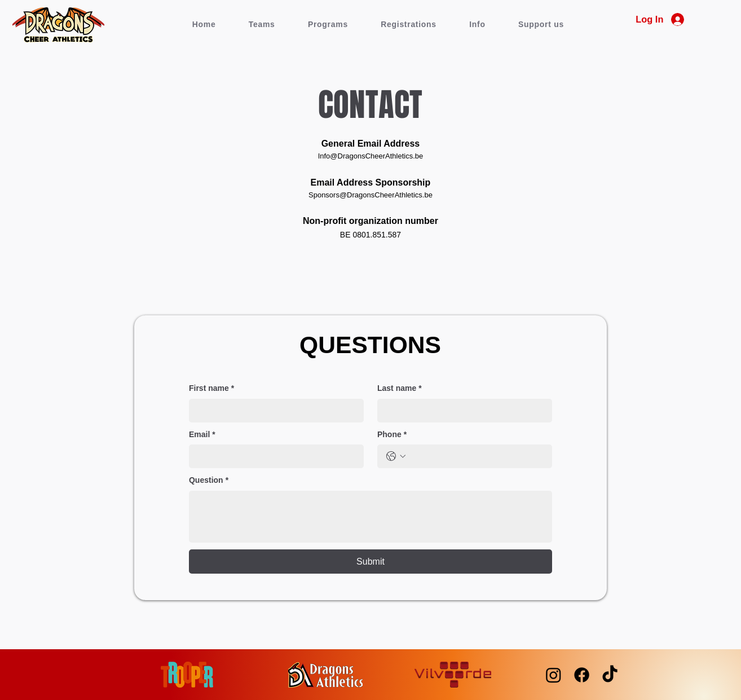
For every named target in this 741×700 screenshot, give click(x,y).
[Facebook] (582, 675)
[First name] (273, 411)
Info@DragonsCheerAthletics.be (371, 156)
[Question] (370, 517)
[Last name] (461, 411)
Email (202, 435)
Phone (392, 435)
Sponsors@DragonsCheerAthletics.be (370, 195)
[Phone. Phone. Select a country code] (396, 456)
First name (211, 389)
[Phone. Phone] (476, 456)
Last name (400, 389)
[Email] (273, 456)
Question (209, 481)
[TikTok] (610, 675)
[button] (262, 24)
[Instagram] (553, 675)
